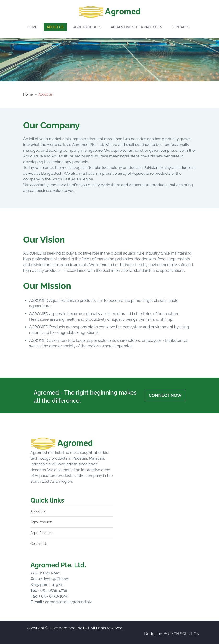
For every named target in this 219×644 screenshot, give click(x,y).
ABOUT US (55, 27)
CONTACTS (180, 27)
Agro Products (41, 522)
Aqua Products (42, 533)
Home (28, 94)
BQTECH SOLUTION (182, 634)
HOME (32, 27)
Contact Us (39, 544)
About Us (38, 511)
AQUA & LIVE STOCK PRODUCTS (137, 27)
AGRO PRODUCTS (87, 27)
